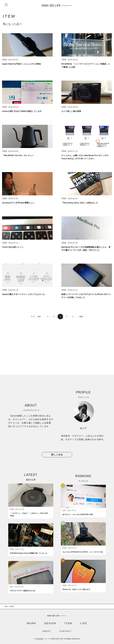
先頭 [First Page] (39, 317)
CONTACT (66, 631)
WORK (31, 623)
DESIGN (50, 623)
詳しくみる (57, 455)
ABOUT (47, 631)
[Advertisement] (57, 347)
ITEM (68, 623)
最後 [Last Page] (81, 317)
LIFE (84, 623)
